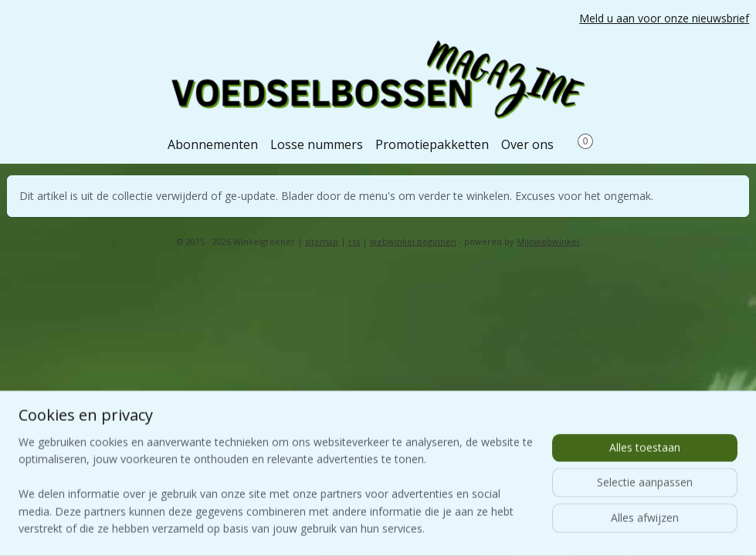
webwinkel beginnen (413, 241)
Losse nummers (317, 144)
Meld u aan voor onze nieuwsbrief (664, 18)
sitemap (322, 241)
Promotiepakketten (432, 144)
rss (354, 241)
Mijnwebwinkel (548, 241)
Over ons (527, 144)
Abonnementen (213, 144)
